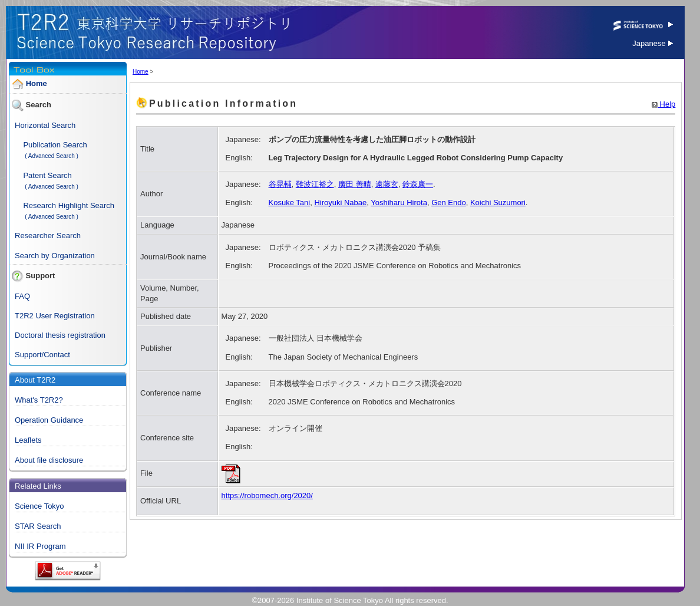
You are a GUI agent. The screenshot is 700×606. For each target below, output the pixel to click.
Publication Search (55, 145)
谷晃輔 (280, 184)
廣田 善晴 (355, 184)
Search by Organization (55, 256)
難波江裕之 (315, 184)
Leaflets (28, 440)
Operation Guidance (49, 420)
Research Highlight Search (69, 205)
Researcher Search (48, 236)
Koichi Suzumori (498, 202)
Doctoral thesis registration (60, 335)
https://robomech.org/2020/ (267, 495)
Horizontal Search (45, 125)
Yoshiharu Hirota (399, 202)
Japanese (653, 43)
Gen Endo (449, 202)
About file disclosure (49, 460)
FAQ (22, 296)
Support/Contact (42, 355)
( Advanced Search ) (52, 156)
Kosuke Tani (290, 202)
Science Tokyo (39, 506)
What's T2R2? (39, 400)
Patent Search (47, 175)
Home (37, 83)
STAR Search (38, 526)
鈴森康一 (418, 184)
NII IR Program (40, 546)
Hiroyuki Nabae (340, 202)
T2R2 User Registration (55, 316)
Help (663, 104)
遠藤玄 (387, 184)
